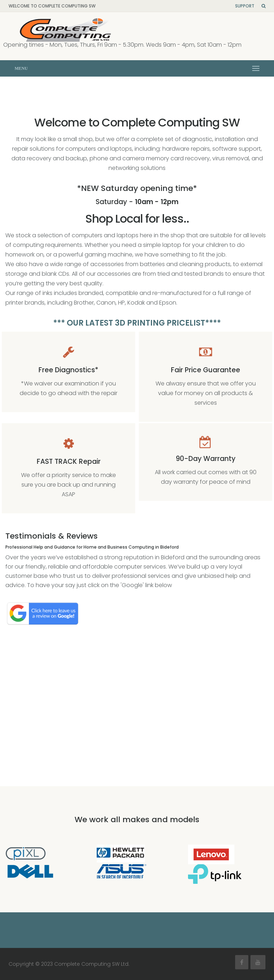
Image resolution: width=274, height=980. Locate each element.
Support (245, 6)
